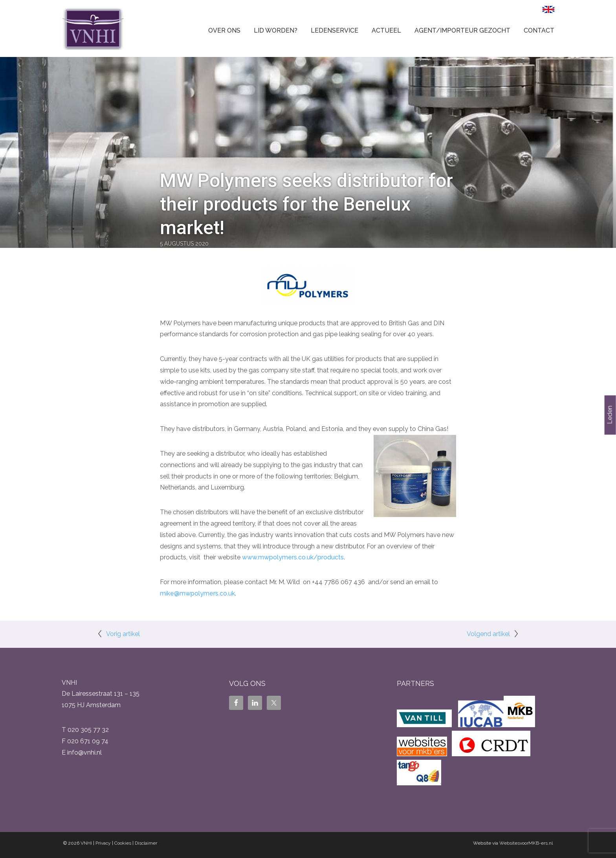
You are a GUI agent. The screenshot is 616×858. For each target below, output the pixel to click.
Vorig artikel (123, 634)
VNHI (86, 843)
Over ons (224, 30)
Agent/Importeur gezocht (462, 30)
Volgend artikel (488, 634)
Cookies (123, 843)
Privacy (103, 843)
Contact (539, 30)
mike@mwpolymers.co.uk (197, 593)
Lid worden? (276, 30)
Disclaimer (146, 843)
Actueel (386, 30)
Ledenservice (335, 30)
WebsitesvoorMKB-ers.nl (526, 843)
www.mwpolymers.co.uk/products (293, 557)
